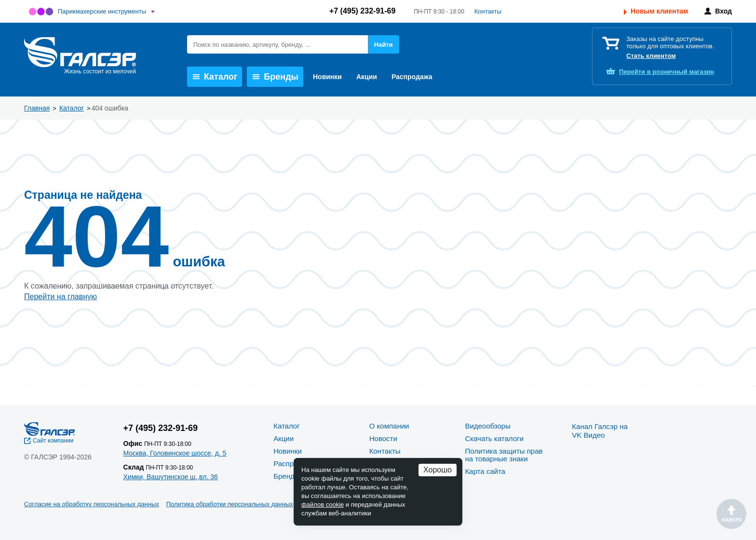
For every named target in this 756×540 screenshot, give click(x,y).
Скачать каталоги (494, 438)
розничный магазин (667, 72)
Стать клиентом (651, 56)
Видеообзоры (488, 426)
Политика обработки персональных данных (230, 504)
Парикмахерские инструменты (102, 11)
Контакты (488, 11)
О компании (389, 426)
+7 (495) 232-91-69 (362, 11)
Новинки (327, 77)
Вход (723, 11)
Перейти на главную (61, 297)
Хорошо (438, 470)
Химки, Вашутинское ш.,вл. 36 (171, 477)
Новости (383, 438)
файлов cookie (323, 505)
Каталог (215, 77)
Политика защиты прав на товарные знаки (504, 455)
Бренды (276, 77)
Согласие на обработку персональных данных (92, 504)
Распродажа (412, 77)
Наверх (731, 514)
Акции (367, 77)
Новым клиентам (659, 11)
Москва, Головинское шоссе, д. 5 (175, 453)
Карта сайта (485, 471)
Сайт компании (53, 441)
